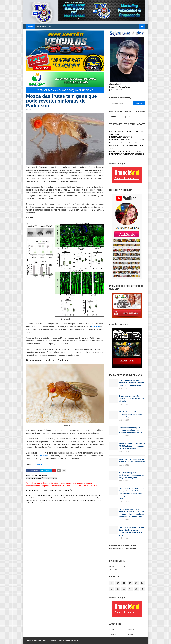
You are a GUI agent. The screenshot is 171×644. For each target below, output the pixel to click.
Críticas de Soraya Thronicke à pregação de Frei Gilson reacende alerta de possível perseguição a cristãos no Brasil (131, 493)
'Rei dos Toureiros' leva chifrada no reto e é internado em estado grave (132, 414)
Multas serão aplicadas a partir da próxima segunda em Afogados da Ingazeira (132, 475)
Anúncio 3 (112, 634)
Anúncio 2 (131, 629)
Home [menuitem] (31, 26)
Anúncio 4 (131, 634)
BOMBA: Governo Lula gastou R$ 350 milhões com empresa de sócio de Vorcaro (132, 446)
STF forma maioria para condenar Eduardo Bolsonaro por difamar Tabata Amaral (132, 383)
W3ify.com (50, 640)
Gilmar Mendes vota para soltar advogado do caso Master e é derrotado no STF (131, 430)
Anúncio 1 (112, 629)
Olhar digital (37, 464)
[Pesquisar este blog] (121, 103)
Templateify (38, 640)
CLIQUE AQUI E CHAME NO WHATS (117, 568)
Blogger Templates (72, 640)
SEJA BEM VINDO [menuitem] (44, 26)
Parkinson (96, 327)
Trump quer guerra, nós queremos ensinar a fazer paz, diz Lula (132, 399)
